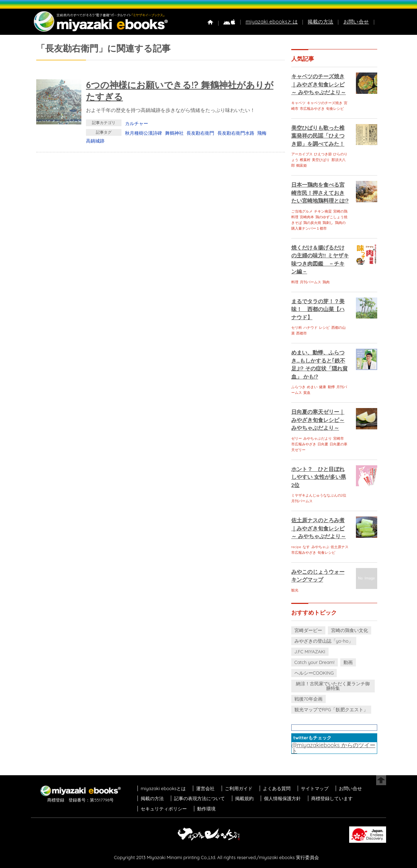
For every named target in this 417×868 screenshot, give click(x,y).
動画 (348, 662)
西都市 (302, 333)
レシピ (324, 328)
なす (306, 547)
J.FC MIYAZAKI (310, 652)
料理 (295, 282)
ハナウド (310, 328)
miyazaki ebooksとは (272, 22)
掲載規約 (244, 798)
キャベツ (298, 103)
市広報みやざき (312, 109)
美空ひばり (321, 160)
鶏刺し (328, 223)
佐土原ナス (340, 547)
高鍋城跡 (95, 141)
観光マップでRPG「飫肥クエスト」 (331, 709)
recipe (296, 547)
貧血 (307, 393)
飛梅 (262, 133)
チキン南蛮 (323, 211)
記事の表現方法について (199, 798)
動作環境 (206, 809)
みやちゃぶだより (318, 438)
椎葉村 (305, 160)
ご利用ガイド (239, 788)
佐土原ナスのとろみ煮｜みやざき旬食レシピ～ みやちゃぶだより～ (319, 528)
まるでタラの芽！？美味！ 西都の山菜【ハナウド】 (318, 309)
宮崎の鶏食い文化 (350, 630)
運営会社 (205, 788)
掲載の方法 (320, 22)
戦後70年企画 (308, 699)
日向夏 (323, 444)
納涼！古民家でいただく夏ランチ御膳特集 (333, 686)
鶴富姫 (302, 165)
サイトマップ (315, 788)
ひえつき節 (323, 154)
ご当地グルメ (302, 211)
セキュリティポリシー (164, 809)
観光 (295, 590)
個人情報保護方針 (282, 798)
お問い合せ (356, 22)
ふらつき (298, 387)
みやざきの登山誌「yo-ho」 (324, 641)
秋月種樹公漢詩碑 (143, 133)
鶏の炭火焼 (312, 223)
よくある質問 (277, 788)
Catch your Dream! (315, 662)
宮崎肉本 (307, 217)
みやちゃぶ (320, 547)
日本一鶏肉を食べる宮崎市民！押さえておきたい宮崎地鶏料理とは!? (320, 193)
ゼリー (297, 438)
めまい (312, 387)
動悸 (331, 387)
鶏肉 (326, 282)
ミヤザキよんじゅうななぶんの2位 (319, 495)
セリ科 (297, 328)
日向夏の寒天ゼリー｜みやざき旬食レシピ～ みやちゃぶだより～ (318, 420)
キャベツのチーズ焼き (325, 103)
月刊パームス (310, 282)
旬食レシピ (335, 109)
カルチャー (137, 123)
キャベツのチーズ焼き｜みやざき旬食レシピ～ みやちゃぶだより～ (319, 84)
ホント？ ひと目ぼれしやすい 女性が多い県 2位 (319, 477)
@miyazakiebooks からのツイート (334, 748)
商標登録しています (332, 798)
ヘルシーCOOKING (314, 673)
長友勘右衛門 (200, 133)
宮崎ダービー (308, 630)
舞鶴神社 (174, 133)
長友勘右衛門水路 (236, 133)
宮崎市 (339, 438)
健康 (323, 387)
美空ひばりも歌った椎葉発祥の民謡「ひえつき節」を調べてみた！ (318, 136)
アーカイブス (302, 154)
